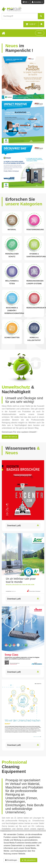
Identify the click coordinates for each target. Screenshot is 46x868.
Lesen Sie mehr (10, 437)
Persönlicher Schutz (12, 255)
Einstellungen (11, 860)
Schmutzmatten (12, 337)
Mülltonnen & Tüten (12, 282)
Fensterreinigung (35, 230)
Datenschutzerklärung (30, 864)
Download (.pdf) (23, 526)
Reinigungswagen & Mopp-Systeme (35, 282)
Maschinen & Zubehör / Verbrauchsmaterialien (16, 310)
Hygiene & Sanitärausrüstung (36, 255)
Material (12, 230)
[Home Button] (3, 33)
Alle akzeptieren (29, 860)
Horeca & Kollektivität (34, 339)
